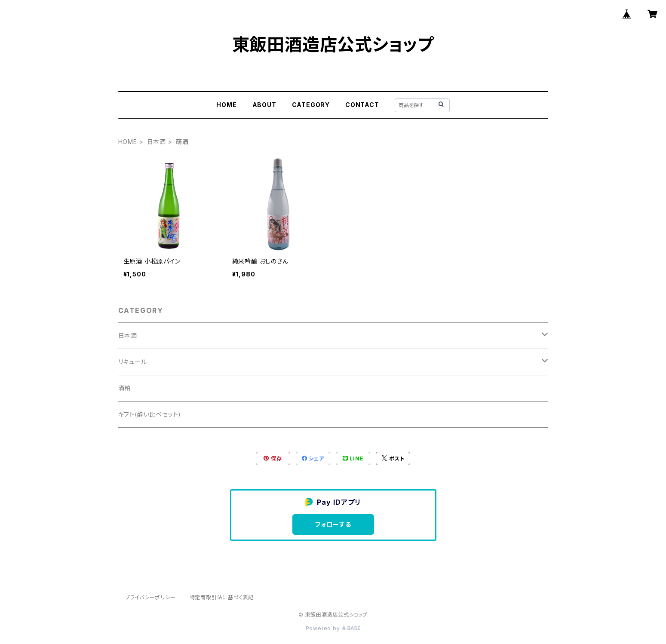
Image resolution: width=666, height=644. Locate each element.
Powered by (333, 628)
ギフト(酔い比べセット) (150, 414)
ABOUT (264, 105)
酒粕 (125, 388)
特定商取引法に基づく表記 (222, 597)
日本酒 (157, 142)
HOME (226, 105)
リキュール (133, 362)
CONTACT (362, 105)
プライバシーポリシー (150, 597)
